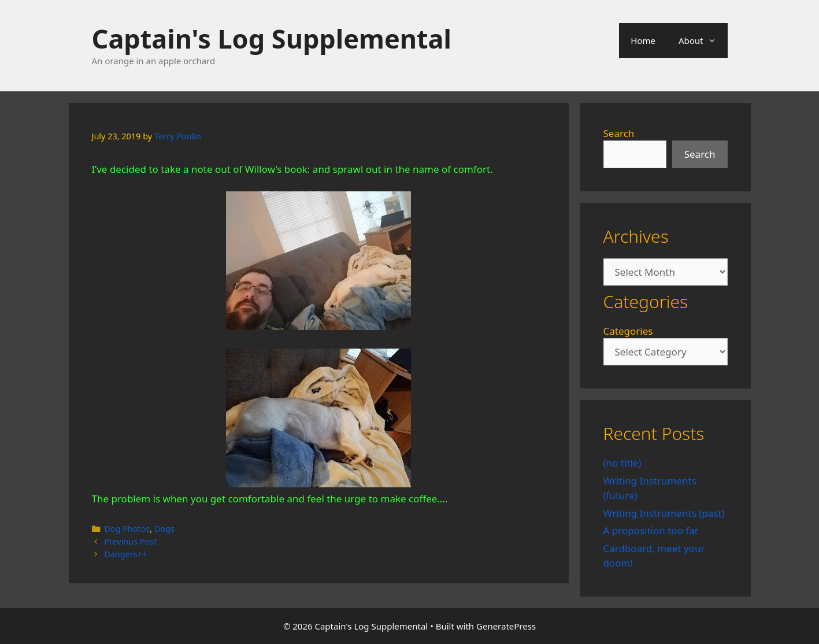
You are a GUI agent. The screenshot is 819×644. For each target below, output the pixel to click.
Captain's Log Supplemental (272, 38)
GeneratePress (506, 626)
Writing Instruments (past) (664, 513)
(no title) (622, 463)
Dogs (164, 529)
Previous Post (130, 541)
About (703, 40)
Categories (628, 331)
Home (643, 40)
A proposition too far (651, 530)
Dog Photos (127, 529)
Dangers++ (125, 554)
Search (619, 133)
